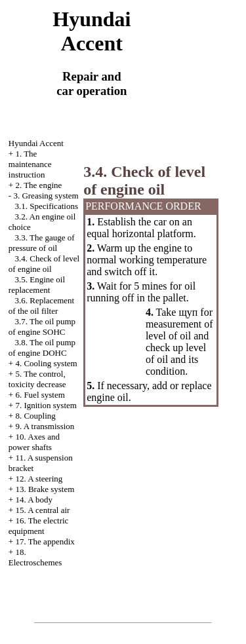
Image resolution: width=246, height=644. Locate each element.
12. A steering (39, 479)
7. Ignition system (46, 405)
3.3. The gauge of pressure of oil (42, 243)
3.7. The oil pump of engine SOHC (42, 327)
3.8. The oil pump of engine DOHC (42, 348)
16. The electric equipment (39, 526)
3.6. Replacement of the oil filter (41, 306)
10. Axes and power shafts (34, 442)
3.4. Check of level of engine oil (44, 264)
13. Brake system (45, 489)
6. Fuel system (40, 395)
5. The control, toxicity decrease (37, 379)
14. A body (34, 500)
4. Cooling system (46, 363)
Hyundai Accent (36, 143)
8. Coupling (35, 416)
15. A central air (42, 510)
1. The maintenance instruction (30, 164)
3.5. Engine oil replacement (37, 285)
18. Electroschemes (35, 557)
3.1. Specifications (47, 206)
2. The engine (38, 185)
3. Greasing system (46, 196)
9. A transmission (45, 426)
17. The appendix (45, 541)
